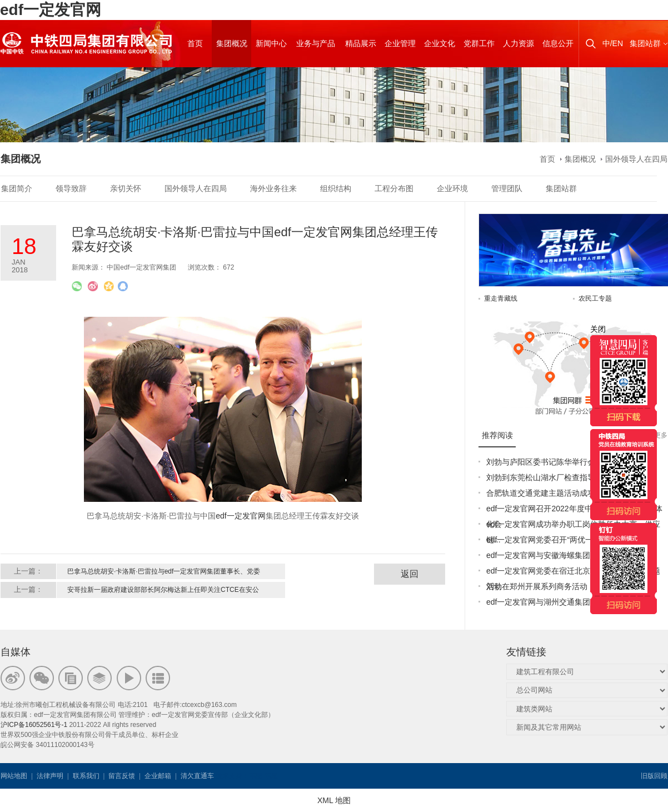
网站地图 (14, 776)
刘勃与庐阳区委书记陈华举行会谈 (545, 462)
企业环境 (452, 188)
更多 (661, 435)
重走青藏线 (501, 298)
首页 (547, 159)
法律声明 (50, 776)
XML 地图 (334, 800)
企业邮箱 (158, 776)
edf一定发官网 (51, 10)
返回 (410, 574)
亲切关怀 (126, 188)
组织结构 (336, 188)
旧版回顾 (654, 776)
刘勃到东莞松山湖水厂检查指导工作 (549, 477)
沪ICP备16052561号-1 (34, 725)
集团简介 (17, 188)
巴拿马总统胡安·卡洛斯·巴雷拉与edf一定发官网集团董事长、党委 (164, 571)
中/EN (613, 43)
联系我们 (86, 776)
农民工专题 (595, 298)
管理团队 (507, 188)
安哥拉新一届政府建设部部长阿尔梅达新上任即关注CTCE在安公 (163, 590)
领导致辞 (71, 188)
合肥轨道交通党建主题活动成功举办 (549, 493)
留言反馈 (122, 776)
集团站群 (645, 43)
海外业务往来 (273, 188)
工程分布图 (394, 188)
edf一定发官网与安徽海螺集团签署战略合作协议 (569, 555)
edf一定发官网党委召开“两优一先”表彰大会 (560, 540)
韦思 (256, 776)
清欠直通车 (197, 776)
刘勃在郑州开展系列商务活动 (537, 586)
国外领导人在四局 (636, 159)
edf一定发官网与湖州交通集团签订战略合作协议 (569, 602)
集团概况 (580, 159)
